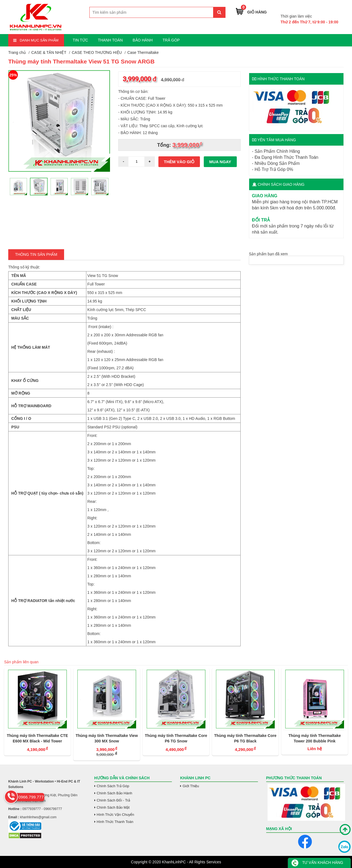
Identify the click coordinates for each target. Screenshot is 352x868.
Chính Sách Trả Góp (113, 786)
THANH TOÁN (110, 40)
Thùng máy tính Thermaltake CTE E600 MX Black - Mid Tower (37, 738)
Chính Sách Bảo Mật (113, 807)
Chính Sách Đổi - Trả (114, 800)
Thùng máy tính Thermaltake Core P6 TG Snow (176, 738)
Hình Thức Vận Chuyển (116, 815)
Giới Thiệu (191, 786)
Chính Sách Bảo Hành (115, 793)
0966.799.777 (325, 8)
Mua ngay (220, 162)
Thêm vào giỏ (179, 162)
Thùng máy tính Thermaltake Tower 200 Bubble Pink (315, 738)
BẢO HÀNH (143, 40)
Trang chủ (17, 52)
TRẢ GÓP (171, 40)
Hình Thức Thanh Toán (115, 822)
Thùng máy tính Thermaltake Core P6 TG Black (245, 738)
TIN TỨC (80, 40)
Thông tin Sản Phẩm (36, 254)
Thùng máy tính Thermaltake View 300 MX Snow (107, 738)
